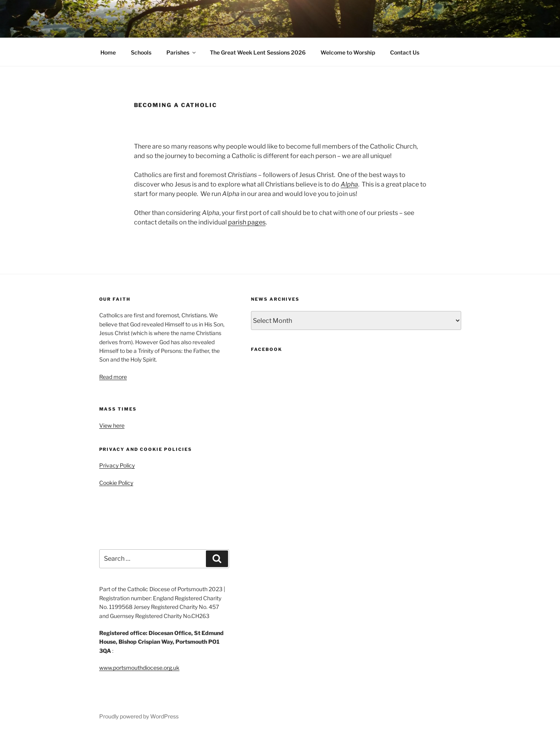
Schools (141, 52)
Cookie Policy (116, 483)
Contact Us (405, 52)
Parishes (182, 52)
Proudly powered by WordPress (139, 716)
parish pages (247, 222)
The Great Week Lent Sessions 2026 (258, 52)
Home (108, 52)
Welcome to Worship (348, 52)
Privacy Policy (117, 465)
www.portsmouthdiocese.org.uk (139, 668)
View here (112, 425)
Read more (113, 377)
